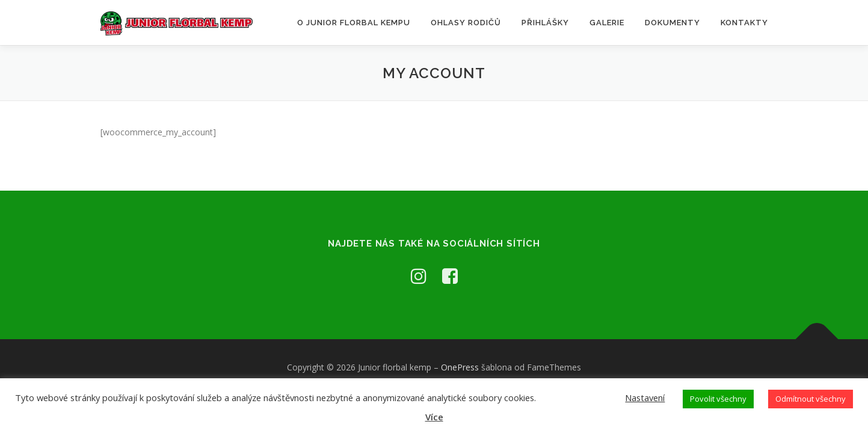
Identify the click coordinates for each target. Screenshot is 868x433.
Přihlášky (545, 23)
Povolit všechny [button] (718, 399)
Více (434, 417)
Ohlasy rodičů (466, 23)
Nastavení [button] (645, 398)
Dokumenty (673, 23)
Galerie (607, 23)
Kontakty (744, 23)
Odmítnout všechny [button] (811, 399)
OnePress (460, 367)
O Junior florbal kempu (354, 23)
